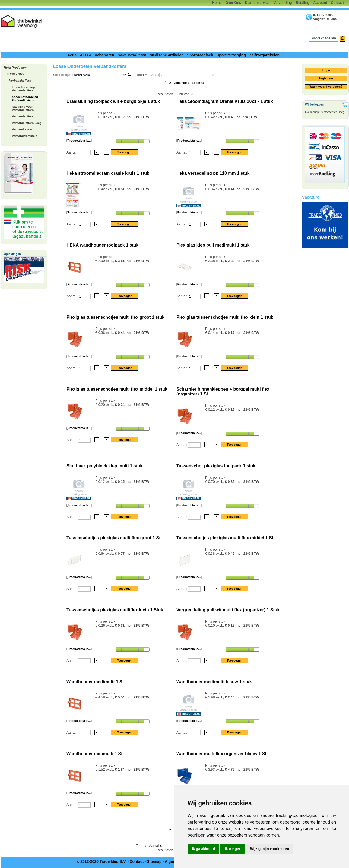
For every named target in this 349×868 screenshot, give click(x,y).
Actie (72, 55)
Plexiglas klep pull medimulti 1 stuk (213, 245)
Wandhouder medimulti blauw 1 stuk (214, 682)
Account (320, 3)
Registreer (326, 78)
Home (217, 3)
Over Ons (233, 3)
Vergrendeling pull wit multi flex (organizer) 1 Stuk (228, 610)
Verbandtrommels (25, 136)
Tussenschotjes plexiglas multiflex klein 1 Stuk (115, 610)
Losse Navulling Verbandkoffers (23, 89)
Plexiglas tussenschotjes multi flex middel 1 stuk (117, 389)
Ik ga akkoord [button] (203, 849)
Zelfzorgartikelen (264, 55)
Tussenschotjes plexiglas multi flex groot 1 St (113, 538)
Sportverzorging (231, 55)
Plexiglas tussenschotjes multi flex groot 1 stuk (115, 317)
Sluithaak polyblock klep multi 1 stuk (104, 466)
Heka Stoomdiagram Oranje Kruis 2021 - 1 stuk (225, 101)
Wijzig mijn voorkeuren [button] (269, 849)
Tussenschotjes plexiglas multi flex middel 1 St (225, 538)
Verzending (283, 3)
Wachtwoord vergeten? (326, 87)
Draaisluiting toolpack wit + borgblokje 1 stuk (113, 101)
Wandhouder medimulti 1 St (95, 682)
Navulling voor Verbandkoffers (23, 108)
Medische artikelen (166, 55)
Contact (337, 3)
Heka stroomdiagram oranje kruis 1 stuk (108, 173)
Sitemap (154, 861)
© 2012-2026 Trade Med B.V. (101, 861)
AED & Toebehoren (97, 55)
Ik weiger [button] (232, 849)
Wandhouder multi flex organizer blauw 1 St (221, 754)
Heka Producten (132, 55)
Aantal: (72, 152)
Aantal (182, 75)
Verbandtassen (23, 129)
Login (326, 70)
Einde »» (198, 83)
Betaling (303, 3)
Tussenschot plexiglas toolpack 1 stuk (216, 466)
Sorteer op (61, 75)
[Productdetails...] (79, 141)
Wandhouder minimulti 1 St (95, 754)
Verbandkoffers (20, 81)
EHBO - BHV (15, 74)
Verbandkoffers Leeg (27, 123)
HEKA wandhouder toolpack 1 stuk (102, 245)
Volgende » (181, 83)
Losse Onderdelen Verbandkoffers (25, 98)
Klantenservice (257, 3)
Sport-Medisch (200, 55)
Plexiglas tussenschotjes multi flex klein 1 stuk (225, 317)
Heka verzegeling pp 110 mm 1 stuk (213, 173)
